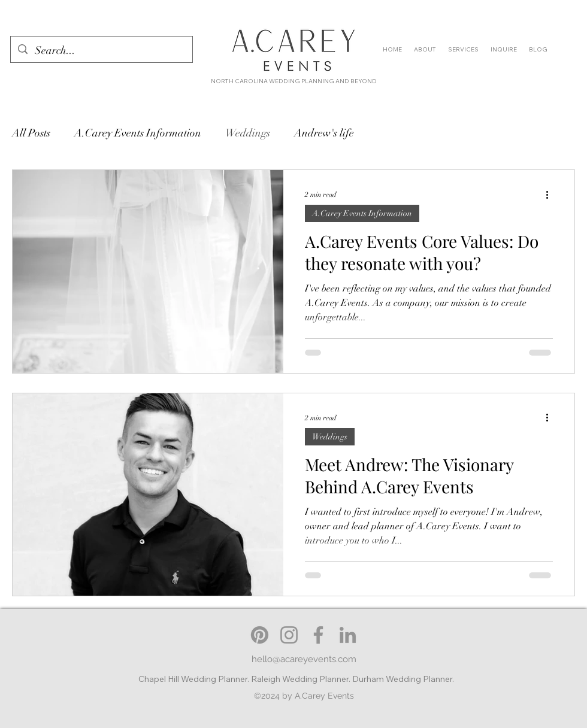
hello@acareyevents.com (304, 659)
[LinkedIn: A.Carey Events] (348, 635)
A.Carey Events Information (138, 133)
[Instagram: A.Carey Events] (289, 635)
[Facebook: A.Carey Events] (318, 635)
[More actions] (551, 195)
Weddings (248, 133)
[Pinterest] (260, 635)
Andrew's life (324, 133)
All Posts (31, 133)
